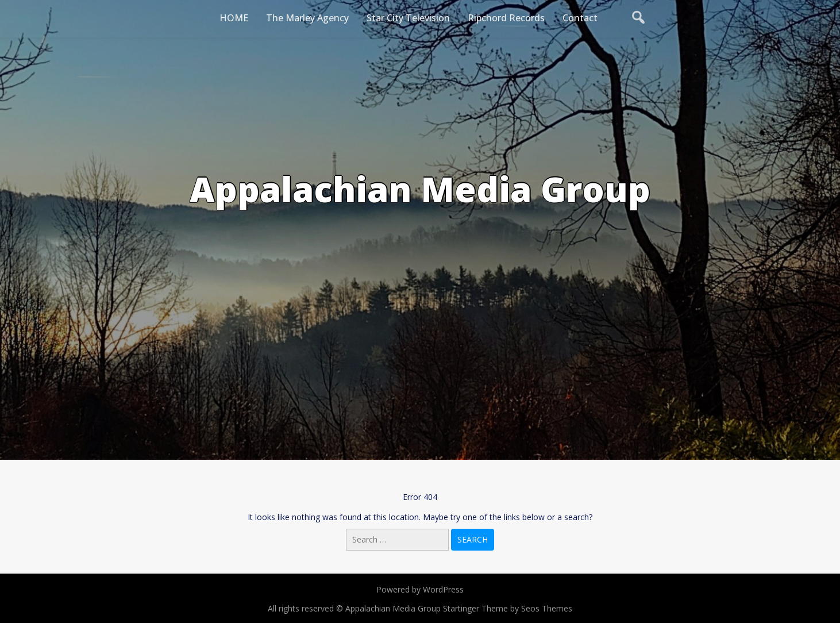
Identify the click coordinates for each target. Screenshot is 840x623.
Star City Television (408, 18)
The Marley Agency (307, 18)
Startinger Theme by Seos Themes (508, 608)
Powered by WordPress (420, 589)
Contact (580, 18)
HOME (234, 18)
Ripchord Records (506, 18)
